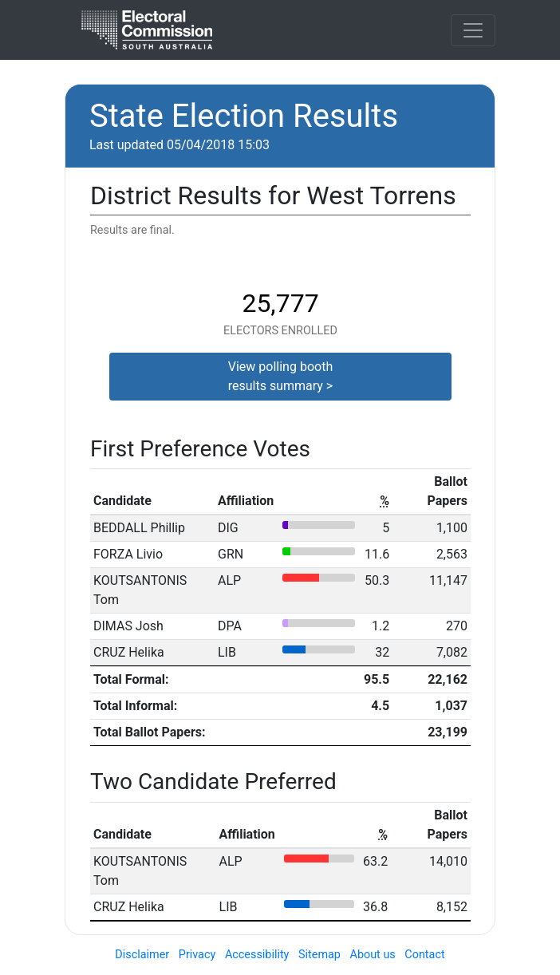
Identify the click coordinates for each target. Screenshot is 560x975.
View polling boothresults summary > (281, 376)
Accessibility (257, 955)
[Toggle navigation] (473, 30)
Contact (424, 955)
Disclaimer (142, 955)
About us (373, 955)
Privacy (197, 955)
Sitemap (319, 955)
